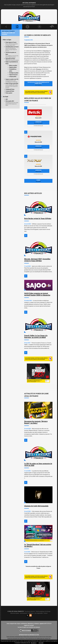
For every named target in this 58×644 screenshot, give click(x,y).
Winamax (39, 69)
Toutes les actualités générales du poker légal (38, 84)
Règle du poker (13, 67)
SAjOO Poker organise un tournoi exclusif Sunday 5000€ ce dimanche (37, 294)
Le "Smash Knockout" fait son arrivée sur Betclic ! (38, 545)
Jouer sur (38, 123)
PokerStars (46, 51)
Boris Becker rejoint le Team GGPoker (38, 218)
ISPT (26, 45)
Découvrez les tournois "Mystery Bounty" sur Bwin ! (36, 422)
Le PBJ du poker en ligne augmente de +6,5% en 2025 (38, 464)
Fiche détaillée (38, 126)
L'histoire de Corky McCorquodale (36, 506)
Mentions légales (15, 613)
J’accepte (41, 643)
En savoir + (34, 643)
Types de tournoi (13, 75)
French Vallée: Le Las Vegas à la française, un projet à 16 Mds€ (36, 336)
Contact (46, 613)
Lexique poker (13, 76)
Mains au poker (13, 65)
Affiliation (31, 613)
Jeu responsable (39, 613)
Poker (38, 181)
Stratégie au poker (14, 73)
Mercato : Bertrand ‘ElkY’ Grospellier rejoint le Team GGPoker (37, 260)
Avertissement (24, 613)
